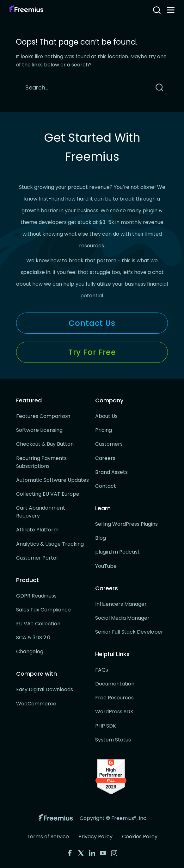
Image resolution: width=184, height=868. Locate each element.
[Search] (83, 87)
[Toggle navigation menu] (171, 10)
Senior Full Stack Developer (129, 632)
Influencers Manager (121, 604)
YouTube (106, 566)
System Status (113, 740)
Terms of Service (48, 837)
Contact (106, 486)
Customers (109, 444)
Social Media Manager (122, 618)
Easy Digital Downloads (45, 689)
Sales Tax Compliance (43, 610)
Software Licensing (39, 430)
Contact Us (92, 323)
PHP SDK (106, 726)
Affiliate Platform (37, 530)
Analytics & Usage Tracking (50, 544)
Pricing (104, 430)
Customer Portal (37, 558)
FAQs (102, 670)
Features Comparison (43, 416)
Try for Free (92, 352)
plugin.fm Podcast (117, 552)
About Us (106, 416)
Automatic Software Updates (52, 480)
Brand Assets (111, 472)
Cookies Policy (140, 837)
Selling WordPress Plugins (126, 524)
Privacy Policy (95, 837)
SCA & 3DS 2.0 (33, 638)
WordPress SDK (114, 712)
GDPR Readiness (36, 596)
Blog (101, 538)
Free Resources (114, 698)
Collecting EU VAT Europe (48, 494)
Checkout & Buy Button (45, 444)
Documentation (115, 684)
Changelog (30, 651)
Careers (105, 458)
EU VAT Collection (38, 624)
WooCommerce (36, 704)
